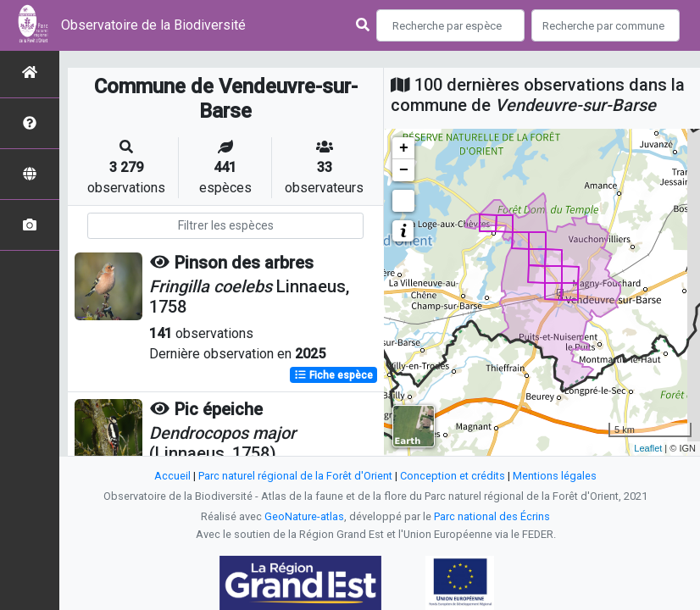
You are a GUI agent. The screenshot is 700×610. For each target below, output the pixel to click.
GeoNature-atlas (304, 516)
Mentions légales (555, 476)
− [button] (404, 170)
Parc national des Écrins (492, 516)
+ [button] (404, 148)
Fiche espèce (333, 375)
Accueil (172, 476)
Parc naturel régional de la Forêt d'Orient (295, 476)
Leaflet (648, 448)
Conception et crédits (453, 476)
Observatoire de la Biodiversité (153, 25)
